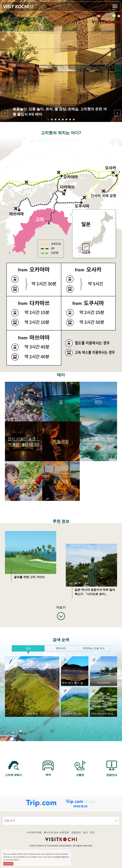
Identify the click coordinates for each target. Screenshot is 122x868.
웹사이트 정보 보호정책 (56, 832)
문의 (92, 832)
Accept (8, 864)
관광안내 (76, 832)
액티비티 (61, 648)
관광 (28, 648)
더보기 (61, 607)
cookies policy (60, 857)
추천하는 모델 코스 (94, 648)
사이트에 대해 (34, 832)
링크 (85, 832)
